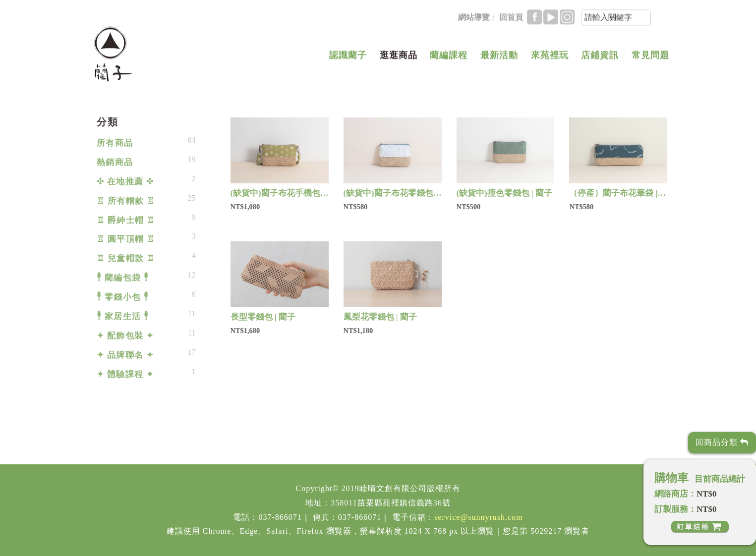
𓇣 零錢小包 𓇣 (123, 297)
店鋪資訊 (600, 58)
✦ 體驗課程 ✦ (125, 374)
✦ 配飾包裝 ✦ (125, 336)
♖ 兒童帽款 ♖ (126, 258)
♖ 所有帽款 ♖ (126, 201)
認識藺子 (348, 58)
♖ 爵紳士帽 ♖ (126, 220)
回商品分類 (722, 442)
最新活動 (499, 58)
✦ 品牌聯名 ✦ (125, 355)
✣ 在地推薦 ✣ (125, 182)
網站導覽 (474, 20)
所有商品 (115, 143)
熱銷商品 (115, 162)
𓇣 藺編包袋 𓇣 (123, 278)
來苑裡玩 (550, 58)
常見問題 (650, 58)
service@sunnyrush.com (478, 517)
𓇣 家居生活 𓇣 (123, 316)
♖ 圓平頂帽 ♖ (126, 239)
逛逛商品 (399, 58)
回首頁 (511, 20)
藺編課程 (449, 58)
